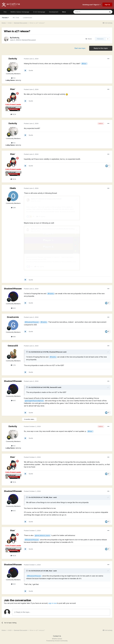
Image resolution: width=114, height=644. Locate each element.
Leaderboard (27, 18)
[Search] (85, 12)
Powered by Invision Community (57, 641)
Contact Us (57, 636)
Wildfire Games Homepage (20, 12)
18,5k (13, 114)
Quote (31, 70)
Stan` (13, 89)
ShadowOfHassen (13, 289)
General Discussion (29, 40)
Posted (31, 59)
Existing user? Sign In (92, 5)
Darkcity (16, 38)
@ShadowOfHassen (32, 322)
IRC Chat (16, 18)
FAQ (5, 12)
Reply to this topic (101, 48)
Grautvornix (13, 317)
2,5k (13, 365)
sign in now (53, 603)
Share (89, 39)
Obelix (13, 188)
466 (13, 337)
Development (54, 12)
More (64, 12)
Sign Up (107, 4)
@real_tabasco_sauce (42, 535)
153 (13, 78)
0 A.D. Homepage (39, 12)
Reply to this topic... (22, 612)
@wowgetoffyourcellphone (34, 401)
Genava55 (13, 346)
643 (13, 308)
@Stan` (84, 64)
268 (13, 208)
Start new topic (80, 48)
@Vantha (51, 294)
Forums (5, 18)
